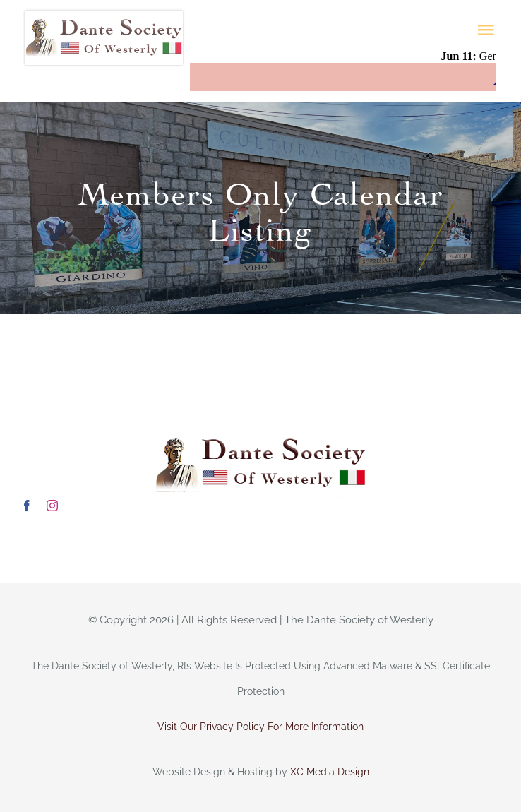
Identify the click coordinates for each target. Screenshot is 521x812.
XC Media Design (330, 772)
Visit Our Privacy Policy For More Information (260, 727)
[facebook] (27, 506)
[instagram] (52, 506)
